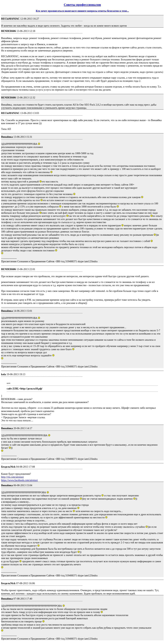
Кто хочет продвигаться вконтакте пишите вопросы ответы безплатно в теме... (82, 11)
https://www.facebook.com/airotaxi (19, 480)
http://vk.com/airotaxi (12, 477)
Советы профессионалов (82, 5)
